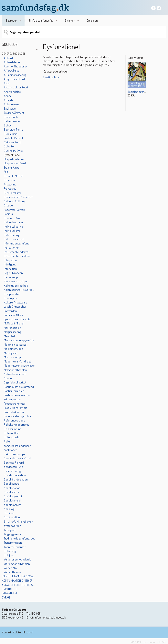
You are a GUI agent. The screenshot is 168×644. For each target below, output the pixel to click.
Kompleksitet (12, 294)
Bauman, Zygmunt (14, 113)
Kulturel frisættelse (16, 302)
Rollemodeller (12, 437)
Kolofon (18, 632)
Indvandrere (10, 593)
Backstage (10, 109)
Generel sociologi (13, 54)
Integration (10, 260)
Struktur (9, 513)
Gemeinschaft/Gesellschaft (20, 197)
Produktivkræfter (14, 412)
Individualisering (13, 227)
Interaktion (10, 269)
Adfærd (8, 58)
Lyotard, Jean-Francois (17, 319)
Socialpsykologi (13, 496)
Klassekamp (11, 277)
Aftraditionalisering (15, 75)
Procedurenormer (15, 404)
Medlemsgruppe (14, 349)
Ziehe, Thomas (12, 572)
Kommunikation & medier (17, 581)
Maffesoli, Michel (14, 323)
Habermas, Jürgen (14, 210)
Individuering (11, 235)
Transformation (13, 543)
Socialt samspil (13, 500)
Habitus (8, 214)
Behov (8, 125)
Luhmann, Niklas (13, 315)
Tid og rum (10, 530)
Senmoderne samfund (17, 458)
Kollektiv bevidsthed (16, 286)
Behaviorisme (12, 121)
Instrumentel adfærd (16, 252)
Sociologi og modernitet (142, 92)
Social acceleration (15, 475)
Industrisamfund (14, 239)
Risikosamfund (13, 429)
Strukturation (12, 517)
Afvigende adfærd (14, 79)
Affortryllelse (12, 70)
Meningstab (11, 353)
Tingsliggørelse (13, 534)
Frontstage (10, 188)
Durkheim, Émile (13, 151)
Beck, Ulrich (11, 117)
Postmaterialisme (14, 391)
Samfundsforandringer (17, 446)
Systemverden (13, 526)
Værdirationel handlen (17, 564)
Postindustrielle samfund (19, 387)
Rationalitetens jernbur (18, 416)
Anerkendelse (12, 92)
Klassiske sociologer (16, 281)
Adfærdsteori (12, 62)
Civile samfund (12, 142)
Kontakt (7, 632)
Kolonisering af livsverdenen (20, 290)
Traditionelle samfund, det (19, 538)
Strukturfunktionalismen (19, 522)
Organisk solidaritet (15, 382)
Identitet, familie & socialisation (19, 576)
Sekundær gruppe (15, 454)
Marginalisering (12, 332)
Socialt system (12, 505)
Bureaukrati (11, 134)
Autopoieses (12, 104)
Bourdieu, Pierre (14, 129)
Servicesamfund (14, 467)
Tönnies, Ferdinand (15, 547)
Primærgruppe (12, 399)
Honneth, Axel (12, 218)
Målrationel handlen (15, 370)
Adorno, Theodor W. (16, 66)
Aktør (7, 83)
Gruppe (8, 205)
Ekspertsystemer (14, 159)
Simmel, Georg (12, 471)
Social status (11, 492)
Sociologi (9, 509)
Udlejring (9, 555)
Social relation (12, 488)
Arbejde (9, 100)
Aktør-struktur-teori (16, 87)
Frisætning (10, 184)
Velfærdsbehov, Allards (17, 559)
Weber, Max (10, 568)
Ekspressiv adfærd (15, 163)
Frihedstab (10, 180)
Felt (6, 172)
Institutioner (11, 248)
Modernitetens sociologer (19, 366)
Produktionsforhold (16, 408)
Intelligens (10, 264)
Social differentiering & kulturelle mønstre (19, 585)
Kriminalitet (10, 589)
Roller (7, 441)
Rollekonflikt (11, 433)
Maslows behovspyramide (19, 340)
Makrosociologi (13, 328)
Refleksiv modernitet (16, 425)
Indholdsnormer (14, 222)
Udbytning (10, 551)
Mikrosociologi (12, 357)
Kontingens (11, 298)
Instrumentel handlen (17, 256)
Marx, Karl (9, 336)
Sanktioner (10, 450)
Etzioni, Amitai (12, 168)
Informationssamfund (17, 243)
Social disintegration (16, 479)
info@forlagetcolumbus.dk (50, 617)
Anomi (8, 96)
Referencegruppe (15, 420)
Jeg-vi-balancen (13, 273)
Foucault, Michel (13, 176)
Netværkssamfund (15, 374)
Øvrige (6, 597)
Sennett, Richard (14, 463)
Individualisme (12, 231)
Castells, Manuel (13, 138)
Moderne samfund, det (17, 361)
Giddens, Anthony (14, 201)
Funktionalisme (13, 193)
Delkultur (9, 146)
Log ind (28, 632)
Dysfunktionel (12, 155)
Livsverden (10, 311)
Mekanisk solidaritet (16, 345)
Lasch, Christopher (15, 307)
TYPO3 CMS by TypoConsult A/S (148, 642)
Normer (8, 378)
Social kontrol (12, 484)
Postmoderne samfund (18, 395)
